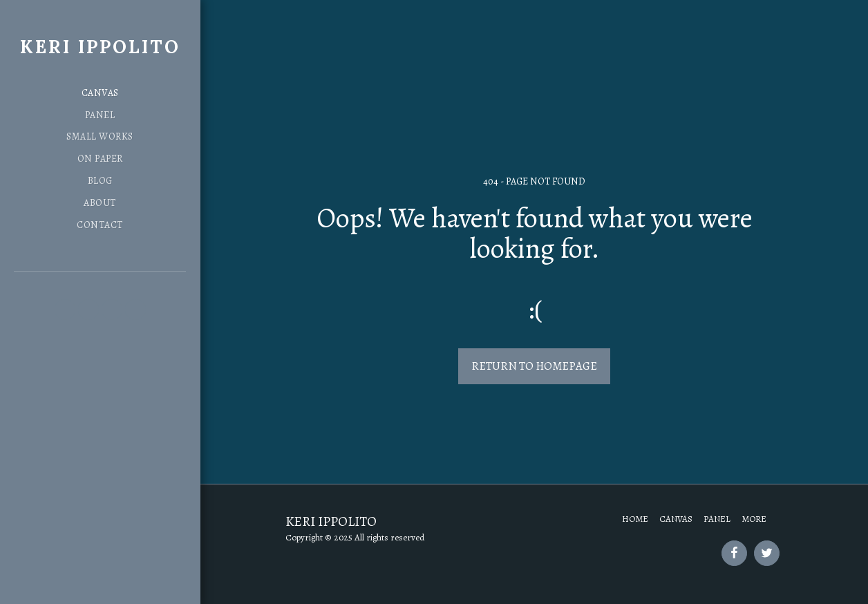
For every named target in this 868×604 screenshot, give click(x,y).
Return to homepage (534, 366)
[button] (65, 310)
